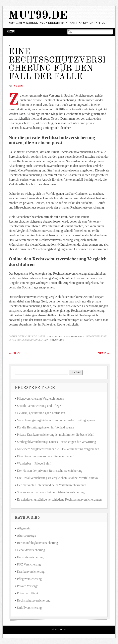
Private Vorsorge (27, 586)
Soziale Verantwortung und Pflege (39, 406)
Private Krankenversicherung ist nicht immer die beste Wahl (55, 435)
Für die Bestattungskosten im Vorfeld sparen (45, 427)
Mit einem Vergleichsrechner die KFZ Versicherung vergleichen (58, 449)
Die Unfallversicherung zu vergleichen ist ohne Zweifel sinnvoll (58, 478)
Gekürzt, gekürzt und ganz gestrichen (41, 413)
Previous (18, 353)
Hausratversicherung (30, 557)
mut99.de (38, 16)
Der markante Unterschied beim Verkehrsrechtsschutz (51, 485)
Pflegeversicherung (29, 579)
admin (18, 86)
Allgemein (24, 528)
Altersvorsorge (26, 536)
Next (104, 353)
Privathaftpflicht (27, 593)
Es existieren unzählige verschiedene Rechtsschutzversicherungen (59, 499)
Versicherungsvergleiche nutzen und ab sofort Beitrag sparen (56, 420)
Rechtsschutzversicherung (65, 337)
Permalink (57, 340)
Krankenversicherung (31, 572)
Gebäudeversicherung (31, 550)
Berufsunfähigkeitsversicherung (37, 543)
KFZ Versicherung (29, 564)
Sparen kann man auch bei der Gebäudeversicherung (51, 492)
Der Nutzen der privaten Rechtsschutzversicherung (50, 471)
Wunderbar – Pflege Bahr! (34, 463)
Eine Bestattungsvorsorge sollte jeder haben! (46, 456)
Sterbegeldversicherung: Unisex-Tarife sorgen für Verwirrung (56, 442)
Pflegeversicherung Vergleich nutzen (40, 399)
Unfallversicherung (29, 608)
